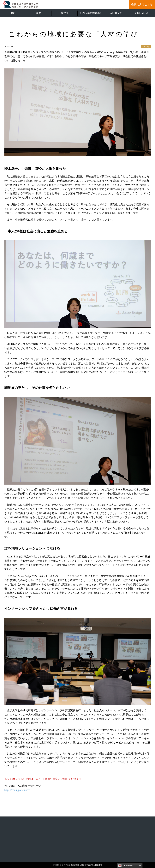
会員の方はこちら (142, 5)
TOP (13, 13)
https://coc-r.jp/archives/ (17, 790)
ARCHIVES (116, 13)
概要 (39, 13)
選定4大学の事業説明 (90, 13)
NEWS (65, 13)
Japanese (125, 866)
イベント (146, 47)
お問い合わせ (142, 13)
